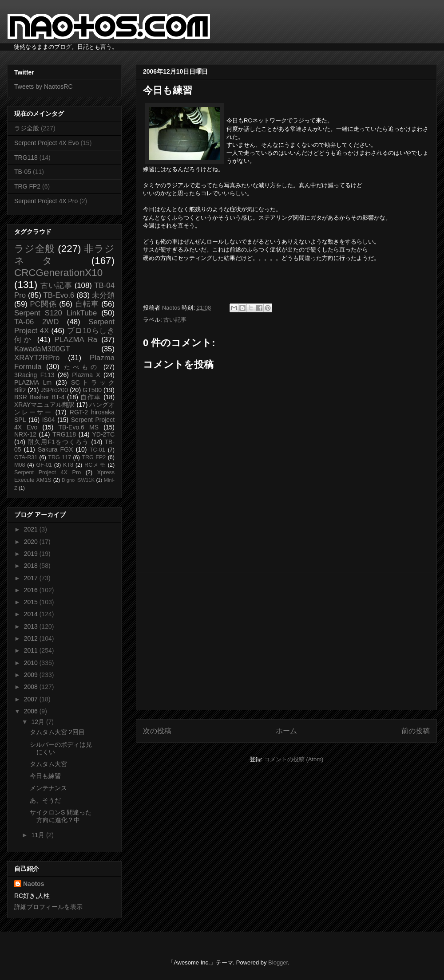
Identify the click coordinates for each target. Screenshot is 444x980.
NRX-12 (25, 434)
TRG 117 (59, 457)
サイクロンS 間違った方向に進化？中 (61, 816)
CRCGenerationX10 (58, 273)
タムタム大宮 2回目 (57, 732)
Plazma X (86, 375)
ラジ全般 (27, 128)
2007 (32, 699)
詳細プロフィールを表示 (48, 907)
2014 (32, 614)
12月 (38, 722)
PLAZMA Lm (33, 382)
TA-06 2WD (36, 322)
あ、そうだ (45, 800)
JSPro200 (54, 390)
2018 (32, 566)
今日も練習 (45, 776)
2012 (32, 638)
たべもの (81, 367)
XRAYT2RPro (37, 358)
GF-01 (44, 465)
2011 (32, 650)
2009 (32, 675)
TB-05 (23, 172)
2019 (32, 554)
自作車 (91, 397)
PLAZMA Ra (76, 340)
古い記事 (175, 320)
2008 (32, 687)
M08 (20, 465)
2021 (32, 529)
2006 (32, 711)
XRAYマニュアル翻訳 (44, 405)
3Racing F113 (34, 375)
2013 (32, 626)
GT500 (92, 390)
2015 (32, 602)
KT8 (68, 465)
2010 (32, 663)
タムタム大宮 (48, 764)
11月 (38, 835)
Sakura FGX (55, 449)
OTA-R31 (26, 457)
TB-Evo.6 (59, 295)
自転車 (87, 304)
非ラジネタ (64, 255)
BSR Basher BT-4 (40, 397)
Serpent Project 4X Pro (46, 201)
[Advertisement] (286, 641)
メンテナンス (48, 788)
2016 (32, 590)
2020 (32, 542)
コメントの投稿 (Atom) (294, 759)
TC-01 (97, 450)
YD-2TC (103, 434)
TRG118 (26, 157)
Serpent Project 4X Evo (47, 143)
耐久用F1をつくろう (58, 442)
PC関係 (43, 304)
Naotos (34, 884)
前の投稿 (416, 731)
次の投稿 (157, 731)
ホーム (286, 731)
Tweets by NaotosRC (44, 87)
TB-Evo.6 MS (79, 427)
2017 (32, 578)
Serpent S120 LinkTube (55, 313)
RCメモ (95, 465)
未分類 (103, 295)
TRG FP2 (27, 186)
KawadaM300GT (42, 349)
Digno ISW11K (78, 480)
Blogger (278, 962)
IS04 (49, 420)
